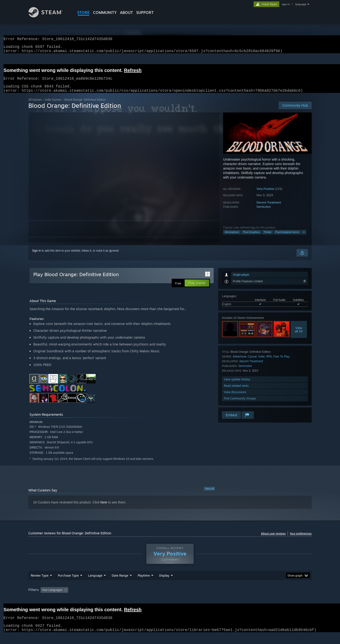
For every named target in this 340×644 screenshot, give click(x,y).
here (104, 508)
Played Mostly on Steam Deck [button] (170, 599)
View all (209, 494)
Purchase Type (68, 584)
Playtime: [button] (136, 599)
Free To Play (282, 362)
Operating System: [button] (210, 599)
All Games (35, 105)
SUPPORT (145, 12)
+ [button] (304, 238)
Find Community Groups (240, 404)
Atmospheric (232, 238)
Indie (261, 362)
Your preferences (301, 539)
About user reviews (273, 539)
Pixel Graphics (251, 238)
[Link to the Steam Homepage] (49, 16)
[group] (170, 599)
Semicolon (264, 212)
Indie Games (53, 105)
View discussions (235, 398)
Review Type (40, 584)
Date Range (120, 584)
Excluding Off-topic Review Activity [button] (100, 599)
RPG (269, 362)
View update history (237, 385)
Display (164, 584)
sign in (286, 4)
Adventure (240, 362)
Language (95, 584)
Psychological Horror (287, 238)
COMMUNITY (105, 12)
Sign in (36, 256)
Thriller (268, 238)
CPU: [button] (234, 599)
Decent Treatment (269, 208)
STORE (83, 12)
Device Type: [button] (270, 599)
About (126, 12)
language (301, 4)
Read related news (236, 391)
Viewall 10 (299, 335)
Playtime (144, 584)
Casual (252, 362)
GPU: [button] (250, 599)
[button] (44, 599)
